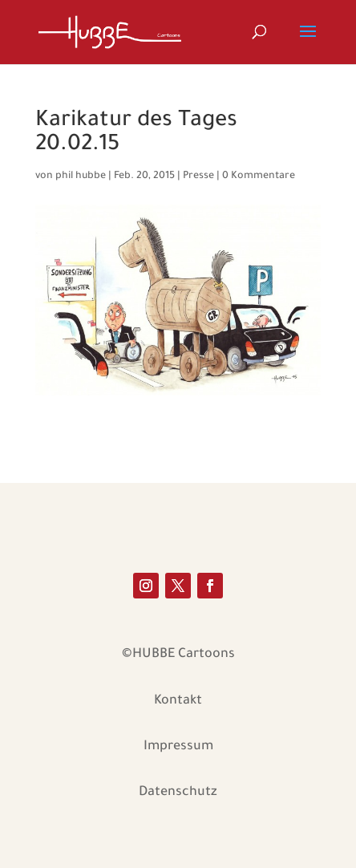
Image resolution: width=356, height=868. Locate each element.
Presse (198, 176)
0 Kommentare (259, 176)
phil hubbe (81, 176)
